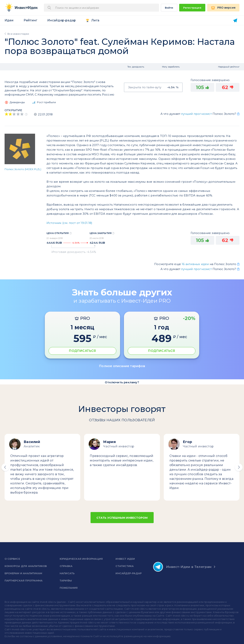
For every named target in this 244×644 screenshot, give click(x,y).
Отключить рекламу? (122, 382)
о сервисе (12, 559)
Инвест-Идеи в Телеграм (182, 567)
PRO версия (226, 8)
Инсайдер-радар (62, 20)
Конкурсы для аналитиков (26, 566)
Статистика (125, 566)
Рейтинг (30, 20)
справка (66, 566)
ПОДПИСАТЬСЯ (82, 351)
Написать (67, 573)
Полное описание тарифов (122, 366)
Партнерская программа (24, 580)
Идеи (9, 20)
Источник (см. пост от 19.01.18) (69, 223)
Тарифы (66, 580)
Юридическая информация (81, 559)
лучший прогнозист (196, 114)
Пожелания (69, 588)
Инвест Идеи (125, 559)
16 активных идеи (196, 264)
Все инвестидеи (18, 34)
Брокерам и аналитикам (23, 573)
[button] (5, 467)
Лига (95, 20)
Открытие (13, 110)
